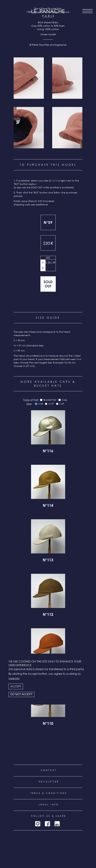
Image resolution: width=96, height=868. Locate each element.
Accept (16, 686)
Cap (65, 400)
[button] (29, 78)
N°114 (48, 506)
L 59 (53, 262)
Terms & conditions (49, 793)
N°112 (48, 615)
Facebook (47, 824)
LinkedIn (57, 824)
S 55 (48, 262)
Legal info (49, 805)
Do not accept (21, 694)
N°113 (48, 560)
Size (48, 258)
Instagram (38, 824)
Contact (49, 770)
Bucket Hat (50, 400)
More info (14, 678)
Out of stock (48, 284)
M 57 (43, 265)
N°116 (48, 451)
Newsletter (49, 782)
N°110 (48, 724)
